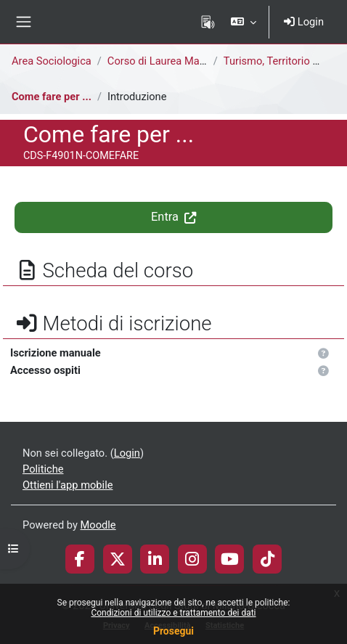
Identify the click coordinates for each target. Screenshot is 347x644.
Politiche (43, 469)
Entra (173, 217)
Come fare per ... (52, 97)
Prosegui (173, 631)
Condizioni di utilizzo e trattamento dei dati (173, 613)
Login (304, 22)
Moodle (98, 525)
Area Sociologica (52, 61)
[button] (244, 22)
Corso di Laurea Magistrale (171, 61)
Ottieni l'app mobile (68, 485)
